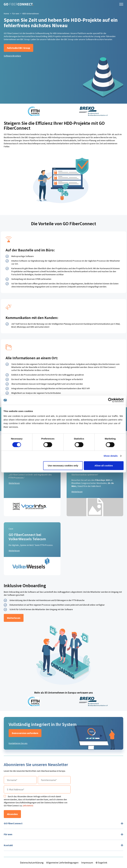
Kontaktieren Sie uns (18, 743)
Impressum (87, 863)
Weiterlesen (14, 483)
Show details (111, 456)
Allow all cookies (104, 466)
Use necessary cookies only (63, 466)
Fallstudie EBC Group (19, 48)
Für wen (16, 14)
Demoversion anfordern (25, 733)
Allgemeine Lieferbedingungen (62, 863)
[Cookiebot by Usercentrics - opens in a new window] (110, 400)
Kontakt (8, 845)
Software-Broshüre (12, 56)
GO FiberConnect (13, 823)
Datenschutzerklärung (32, 863)
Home (6, 14)
